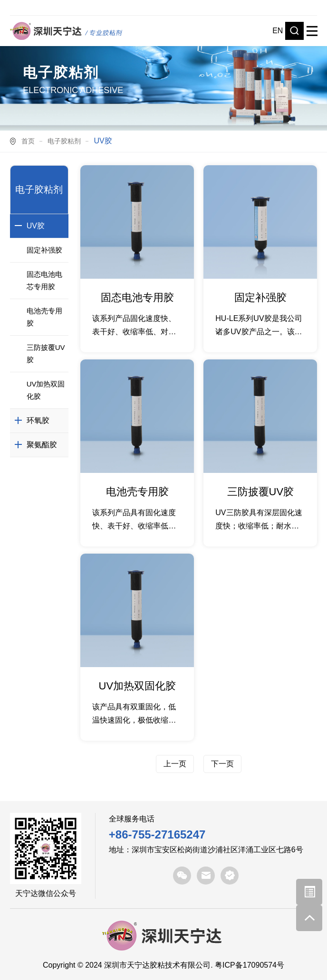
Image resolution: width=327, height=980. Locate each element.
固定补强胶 (44, 250)
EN (278, 31)
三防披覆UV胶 (46, 353)
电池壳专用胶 (44, 317)
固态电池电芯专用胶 (44, 280)
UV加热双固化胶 (46, 390)
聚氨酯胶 (42, 445)
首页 (28, 141)
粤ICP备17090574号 (250, 965)
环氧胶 (38, 420)
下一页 (222, 764)
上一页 (175, 764)
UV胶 (36, 226)
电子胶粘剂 (64, 141)
